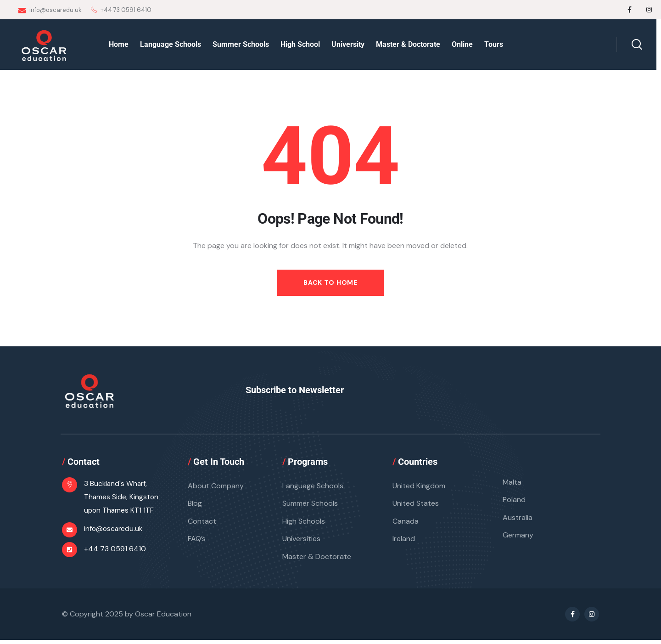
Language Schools (313, 487)
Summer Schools (310, 505)
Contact (202, 523)
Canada (406, 523)
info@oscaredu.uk (50, 10)
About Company (216, 487)
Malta (512, 483)
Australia (518, 520)
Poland (514, 501)
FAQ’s (197, 542)
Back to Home (330, 282)
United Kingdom (419, 487)
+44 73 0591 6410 (115, 551)
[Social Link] (630, 10)
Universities (301, 542)
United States (416, 505)
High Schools (304, 523)
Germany (518, 538)
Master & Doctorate (317, 560)
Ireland (404, 542)
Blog (195, 505)
